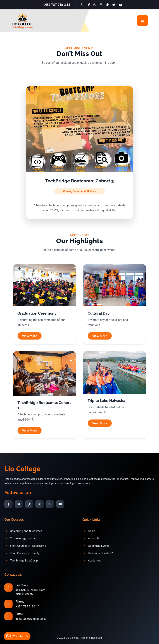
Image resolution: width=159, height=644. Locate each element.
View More (30, 336)
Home (90, 531)
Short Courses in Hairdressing (26, 546)
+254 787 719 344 (56, 5)
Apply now (93, 560)
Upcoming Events (97, 546)
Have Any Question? (98, 553)
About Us (92, 538)
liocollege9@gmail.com (31, 619)
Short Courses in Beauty (23, 553)
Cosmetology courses (21, 538)
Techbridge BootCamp (22, 560)
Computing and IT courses (24, 531)
